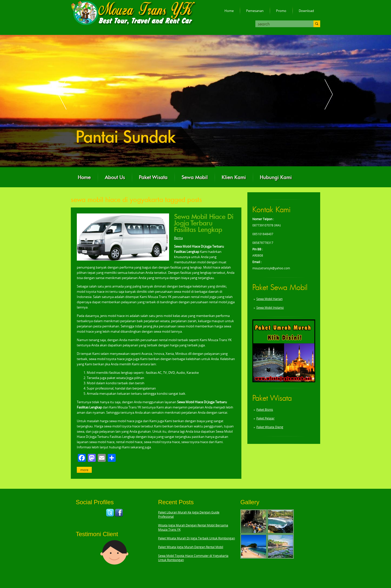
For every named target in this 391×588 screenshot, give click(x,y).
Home (229, 11)
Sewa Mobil (195, 177)
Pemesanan (255, 11)
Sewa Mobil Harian (269, 299)
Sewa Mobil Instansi (270, 308)
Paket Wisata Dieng (270, 427)
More (84, 470)
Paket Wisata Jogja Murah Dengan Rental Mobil (191, 547)
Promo (281, 11)
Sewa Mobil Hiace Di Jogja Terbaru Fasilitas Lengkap (204, 223)
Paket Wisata (153, 177)
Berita (178, 238)
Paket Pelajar (265, 418)
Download (306, 11)
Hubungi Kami (276, 177)
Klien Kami (234, 177)
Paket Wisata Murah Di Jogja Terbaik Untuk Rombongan (196, 538)
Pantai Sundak (126, 137)
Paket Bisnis (265, 410)
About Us (115, 177)
